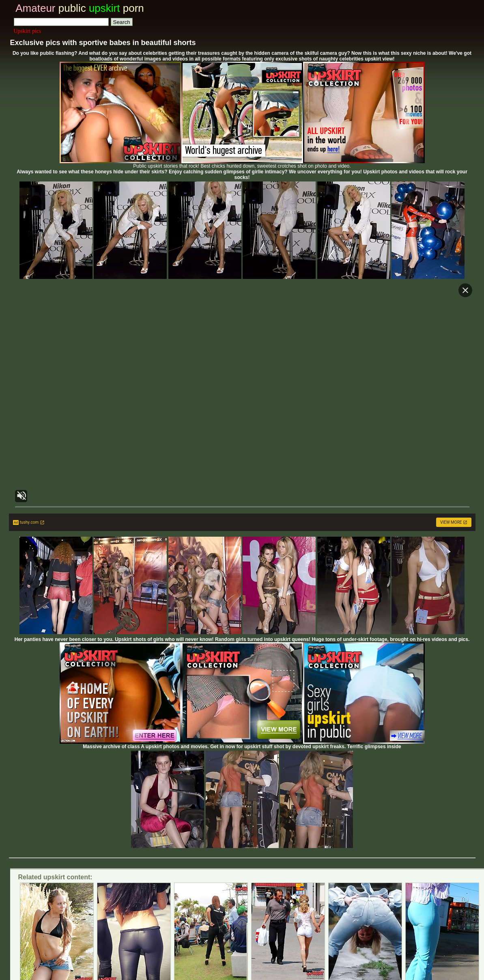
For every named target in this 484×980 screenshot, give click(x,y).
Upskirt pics (28, 31)
